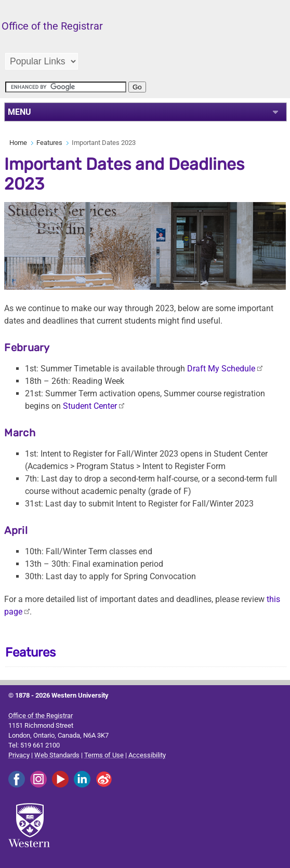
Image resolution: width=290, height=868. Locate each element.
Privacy (19, 755)
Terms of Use (104, 755)
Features (49, 143)
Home (18, 143)
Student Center (90, 406)
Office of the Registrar (41, 716)
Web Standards (57, 755)
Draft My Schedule (221, 369)
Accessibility (147, 755)
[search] (66, 87)
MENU (19, 112)
